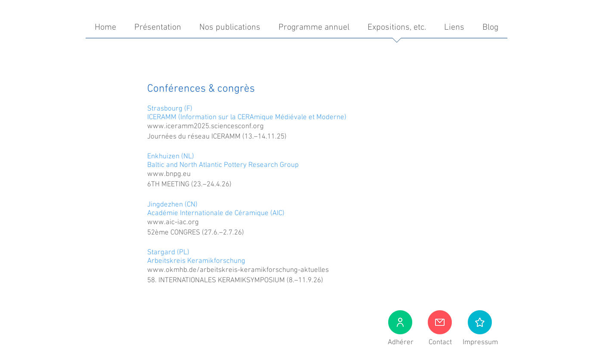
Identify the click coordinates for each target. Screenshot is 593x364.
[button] (480, 322)
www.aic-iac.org (173, 222)
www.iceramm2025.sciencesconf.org (205, 126)
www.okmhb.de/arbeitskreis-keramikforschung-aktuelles (238, 270)
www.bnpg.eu (169, 174)
